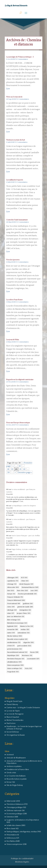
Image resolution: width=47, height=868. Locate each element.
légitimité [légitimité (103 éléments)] (12, 626)
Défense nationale (14, 811)
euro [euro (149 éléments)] (34, 591)
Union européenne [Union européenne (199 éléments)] (15, 665)
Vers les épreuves (13, 260)
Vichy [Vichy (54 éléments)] (28, 669)
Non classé (11, 829)
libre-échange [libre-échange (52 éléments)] (14, 620)
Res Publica (11, 841)
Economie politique (15, 814)
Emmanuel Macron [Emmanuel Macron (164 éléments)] (30, 587)
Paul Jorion (11, 723)
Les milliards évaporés (15, 180)
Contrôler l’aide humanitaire (17, 220)
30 (8, 472)
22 (24, 469)
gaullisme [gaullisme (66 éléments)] (28, 604)
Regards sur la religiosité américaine (20, 379)
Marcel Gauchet (13, 717)
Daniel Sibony (12, 704)
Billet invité (11, 801)
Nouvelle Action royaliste (17, 779)
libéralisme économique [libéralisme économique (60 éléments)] (17, 623)
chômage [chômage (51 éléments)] (12, 584)
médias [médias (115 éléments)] (25, 630)
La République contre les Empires (24, 506)
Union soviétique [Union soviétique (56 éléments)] (15, 669)
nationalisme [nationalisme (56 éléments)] (24, 633)
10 (20, 466)
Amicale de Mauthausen (16, 758)
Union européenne (14, 844)
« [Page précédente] (13, 466)
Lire (8, 89)
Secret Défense (13, 732)
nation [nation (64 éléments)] (11, 633)
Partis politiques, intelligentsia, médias (22, 832)
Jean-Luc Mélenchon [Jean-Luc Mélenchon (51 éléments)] (16, 617)
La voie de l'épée (13, 711)
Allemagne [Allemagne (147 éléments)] (13, 578)
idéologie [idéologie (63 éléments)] (12, 610)
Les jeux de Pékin (13, 339)
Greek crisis (11, 773)
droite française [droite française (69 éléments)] (26, 584)
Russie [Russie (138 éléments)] (34, 652)
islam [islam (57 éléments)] (11, 613)
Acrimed (10, 755)
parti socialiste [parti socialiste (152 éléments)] (24, 646)
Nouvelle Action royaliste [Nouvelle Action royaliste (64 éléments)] (17, 639)
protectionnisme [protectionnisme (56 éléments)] (14, 649)
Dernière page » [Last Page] (25, 472)
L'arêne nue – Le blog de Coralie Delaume (23, 708)
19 (12, 469)
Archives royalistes (14, 766)
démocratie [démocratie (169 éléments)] (13, 587)
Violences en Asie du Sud (16, 140)
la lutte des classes (14, 825)
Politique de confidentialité (22, 859)
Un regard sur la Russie (16, 735)
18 (8, 469)
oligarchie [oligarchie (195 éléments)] (28, 643)
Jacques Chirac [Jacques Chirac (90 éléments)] (24, 613)
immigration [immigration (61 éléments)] (25, 610)
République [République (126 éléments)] (13, 656)
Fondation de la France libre (18, 770)
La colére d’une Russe (14, 299)
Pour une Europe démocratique (18, 422)
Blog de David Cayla (14, 701)
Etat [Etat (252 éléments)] (11, 591)
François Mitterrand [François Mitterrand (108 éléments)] (16, 600)
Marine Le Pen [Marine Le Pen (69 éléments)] (27, 626)
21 (20, 469)
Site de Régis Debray (15, 785)
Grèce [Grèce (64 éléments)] (11, 607)
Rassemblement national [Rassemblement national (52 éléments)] (17, 652)
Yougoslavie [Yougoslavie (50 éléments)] (13, 672)
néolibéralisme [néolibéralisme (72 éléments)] (14, 643)
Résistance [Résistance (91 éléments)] (27, 656)
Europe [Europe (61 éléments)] (11, 594)
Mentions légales (22, 862)
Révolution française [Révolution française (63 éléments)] (16, 659)
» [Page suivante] (15, 472)
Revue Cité (11, 782)
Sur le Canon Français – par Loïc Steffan (26, 536)
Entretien (10, 817)
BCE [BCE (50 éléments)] (24, 578)
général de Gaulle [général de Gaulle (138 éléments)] (25, 607)
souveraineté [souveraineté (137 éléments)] (33, 659)
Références (11, 838)
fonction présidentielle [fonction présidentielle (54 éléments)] (27, 594)
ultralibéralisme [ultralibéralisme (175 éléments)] (14, 662)
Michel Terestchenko (15, 720)
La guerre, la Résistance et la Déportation (23, 820)
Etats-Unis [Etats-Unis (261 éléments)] (22, 591)
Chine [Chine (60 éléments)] (25, 581)
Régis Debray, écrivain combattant (24, 549)
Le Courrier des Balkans (16, 776)
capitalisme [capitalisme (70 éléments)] (13, 581)
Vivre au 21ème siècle (14, 97)
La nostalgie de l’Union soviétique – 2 (20, 57)
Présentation (12, 835)
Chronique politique (15, 807)
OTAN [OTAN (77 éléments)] (11, 646)
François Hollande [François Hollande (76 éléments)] (15, 597)
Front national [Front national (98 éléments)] (14, 604)
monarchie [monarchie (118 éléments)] (13, 630)
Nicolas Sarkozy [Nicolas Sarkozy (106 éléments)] (15, 636)
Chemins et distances (15, 804)
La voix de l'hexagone (15, 714)
